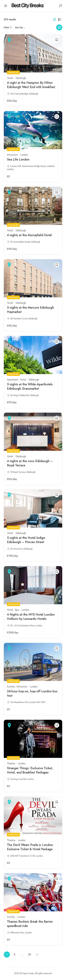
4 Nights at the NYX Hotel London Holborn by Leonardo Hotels (31, 617)
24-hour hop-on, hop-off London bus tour (32, 693)
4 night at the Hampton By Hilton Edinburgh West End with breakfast (31, 85)
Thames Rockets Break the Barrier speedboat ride (30, 924)
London (24, 155)
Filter (7, 27)
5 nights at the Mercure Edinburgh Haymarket (30, 310)
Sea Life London (18, 159)
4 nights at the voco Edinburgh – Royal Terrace (30, 463)
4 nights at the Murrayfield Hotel (29, 235)
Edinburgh (21, 78)
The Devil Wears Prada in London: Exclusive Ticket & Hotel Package (30, 847)
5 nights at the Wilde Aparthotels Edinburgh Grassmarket (30, 386)
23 (30, 955)
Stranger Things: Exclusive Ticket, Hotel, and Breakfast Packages (30, 770)
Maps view (59, 27)
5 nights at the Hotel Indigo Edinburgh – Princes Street (26, 540)
